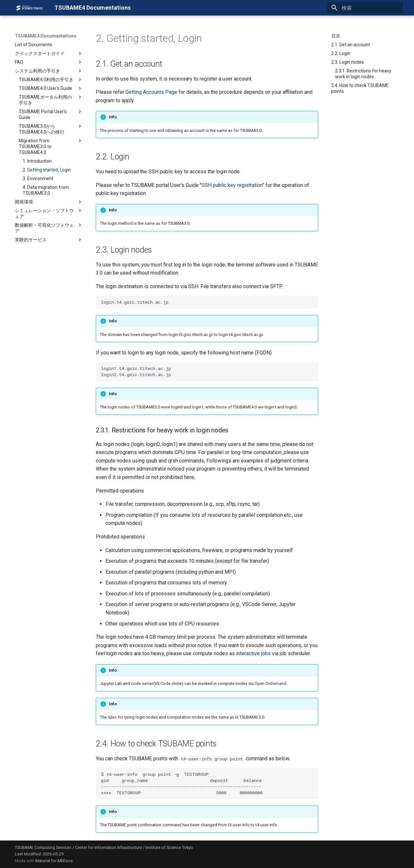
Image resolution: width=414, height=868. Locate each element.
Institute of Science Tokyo (169, 847)
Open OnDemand (270, 684)
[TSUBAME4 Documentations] (29, 8)
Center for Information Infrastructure (109, 847)
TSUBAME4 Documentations (46, 36)
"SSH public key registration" (232, 185)
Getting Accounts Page (151, 92)
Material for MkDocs (54, 861)
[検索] (365, 8)
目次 (336, 36)
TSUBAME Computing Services (43, 847)
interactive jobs (253, 653)
